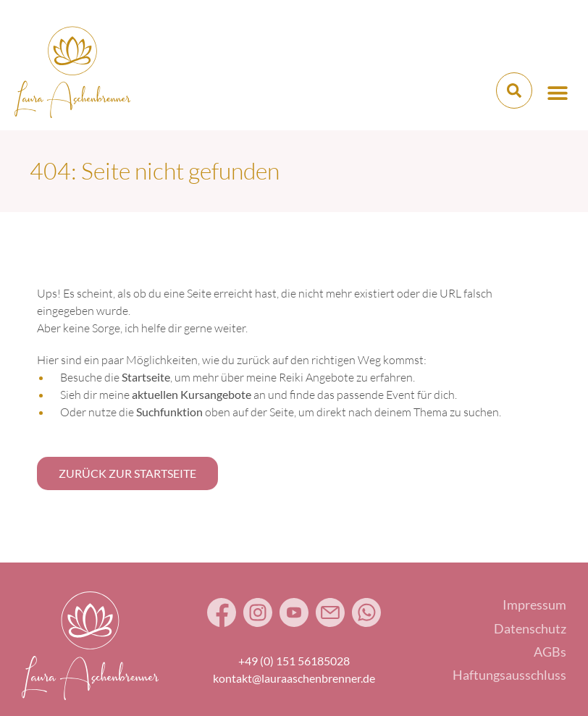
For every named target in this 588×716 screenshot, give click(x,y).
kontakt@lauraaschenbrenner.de (294, 678)
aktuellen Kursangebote (192, 394)
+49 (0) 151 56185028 (294, 661)
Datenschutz (530, 628)
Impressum (534, 605)
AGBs (550, 652)
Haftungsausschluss (509, 675)
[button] (557, 92)
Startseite (146, 377)
